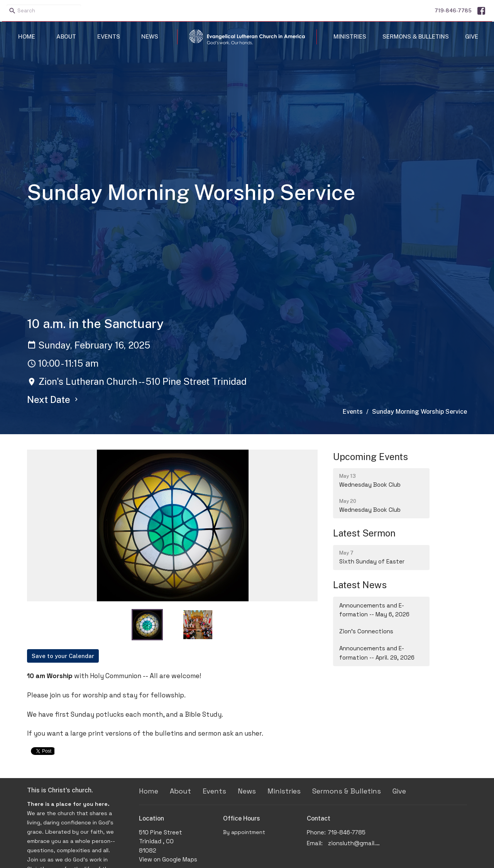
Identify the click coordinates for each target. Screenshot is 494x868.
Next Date (53, 399)
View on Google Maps (168, 859)
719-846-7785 (453, 11)
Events (109, 36)
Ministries (350, 36)
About (66, 36)
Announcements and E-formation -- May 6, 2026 (374, 610)
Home (27, 36)
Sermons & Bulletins (416, 36)
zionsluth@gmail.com (356, 843)
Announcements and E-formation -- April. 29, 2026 (377, 653)
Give (472, 36)
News (150, 36)
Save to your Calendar (63, 656)
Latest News (360, 585)
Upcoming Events (370, 457)
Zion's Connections (366, 631)
